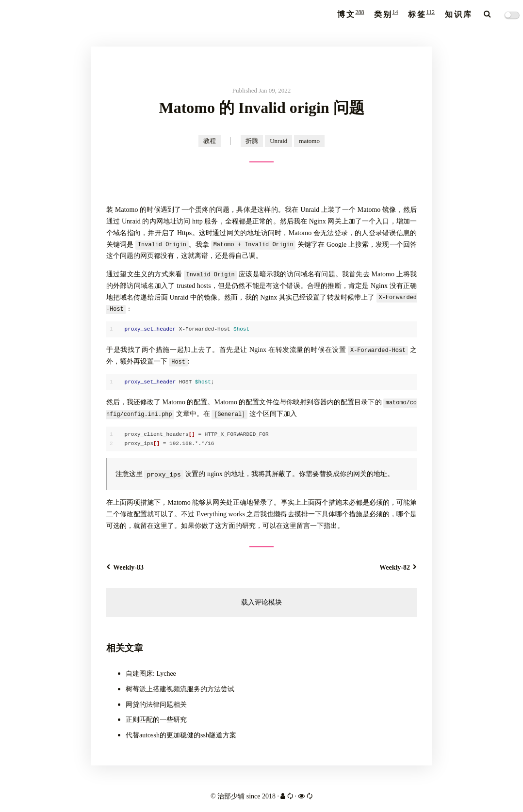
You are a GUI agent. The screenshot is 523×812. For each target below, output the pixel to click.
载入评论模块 (261, 602)
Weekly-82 (398, 567)
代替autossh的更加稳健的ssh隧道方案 (181, 735)
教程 (210, 141)
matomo (309, 141)
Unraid (278, 141)
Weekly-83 (125, 567)
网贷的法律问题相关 (156, 704)
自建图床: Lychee (151, 674)
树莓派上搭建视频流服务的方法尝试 (180, 689)
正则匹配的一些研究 (156, 720)
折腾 (252, 141)
